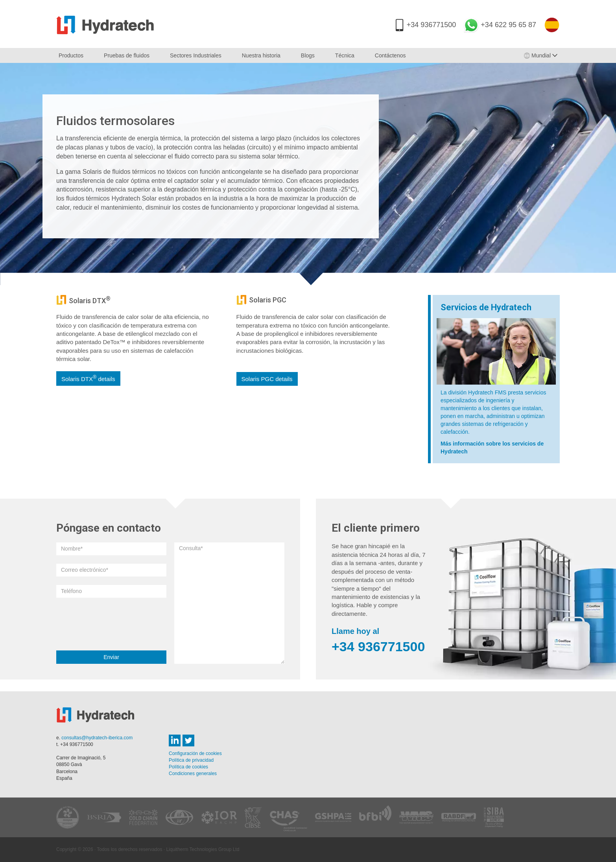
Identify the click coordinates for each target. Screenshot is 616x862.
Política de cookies (188, 767)
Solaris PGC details (267, 379)
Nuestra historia (261, 55)
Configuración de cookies (195, 753)
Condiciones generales (193, 774)
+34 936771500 (432, 25)
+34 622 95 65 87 (508, 25)
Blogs (308, 55)
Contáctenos (390, 55)
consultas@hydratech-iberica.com (97, 738)
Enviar (111, 657)
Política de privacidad (191, 760)
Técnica (345, 55)
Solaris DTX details (88, 378)
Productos (71, 55)
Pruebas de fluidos (127, 55)
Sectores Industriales (196, 55)
